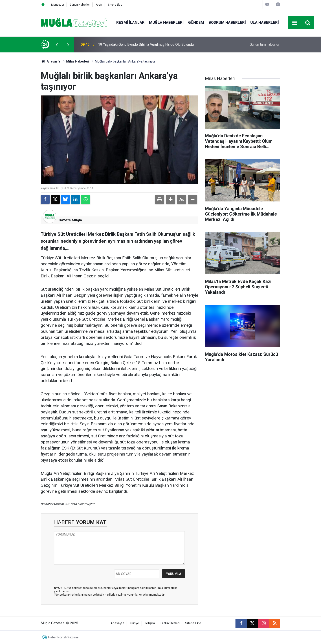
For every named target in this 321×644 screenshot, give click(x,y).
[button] (171, 199)
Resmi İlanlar (130, 22)
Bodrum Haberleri (227, 22)
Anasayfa (51, 61)
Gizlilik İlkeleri (170, 623)
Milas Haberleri (78, 61)
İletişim (150, 623)
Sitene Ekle (115, 5)
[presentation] (57, 45)
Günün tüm (265, 44)
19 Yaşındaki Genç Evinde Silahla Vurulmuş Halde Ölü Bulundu (146, 44)
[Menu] (295, 23)
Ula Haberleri (265, 22)
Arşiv (99, 5)
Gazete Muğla (70, 220)
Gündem (196, 22)
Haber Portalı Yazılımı (63, 637)
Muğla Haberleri (166, 22)
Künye (134, 623)
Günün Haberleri (80, 5)
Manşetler (58, 5)
